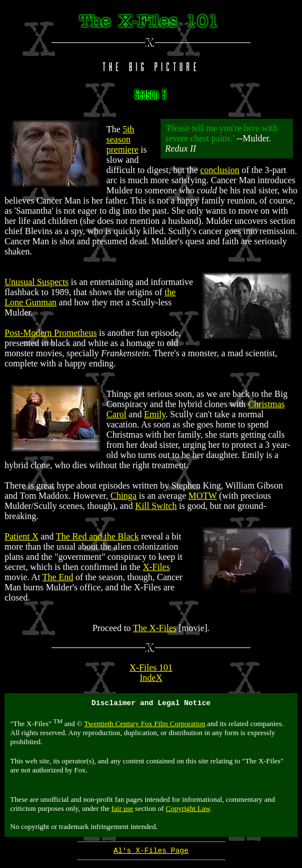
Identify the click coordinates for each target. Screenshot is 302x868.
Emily (155, 414)
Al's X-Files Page (151, 853)
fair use (122, 810)
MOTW (202, 496)
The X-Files (155, 628)
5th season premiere (122, 139)
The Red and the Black (98, 536)
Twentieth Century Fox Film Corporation (145, 725)
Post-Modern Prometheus (51, 333)
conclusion (220, 170)
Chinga (123, 496)
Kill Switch (156, 506)
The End (58, 577)
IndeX (151, 678)
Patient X (21, 536)
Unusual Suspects (36, 282)
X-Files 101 (151, 668)
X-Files (156, 567)
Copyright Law (188, 810)
